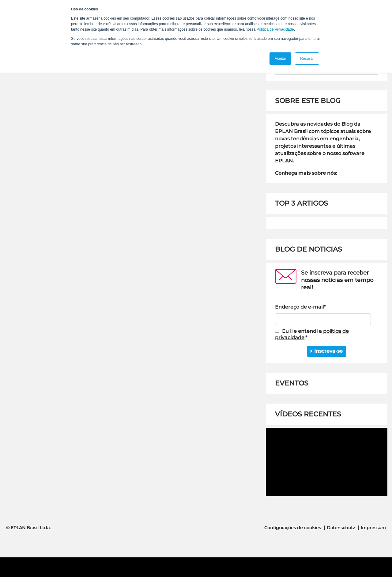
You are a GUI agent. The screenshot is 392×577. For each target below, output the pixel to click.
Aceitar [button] (280, 59)
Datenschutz (341, 528)
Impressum (373, 528)
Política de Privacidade (275, 29)
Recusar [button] (307, 59)
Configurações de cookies (293, 528)
